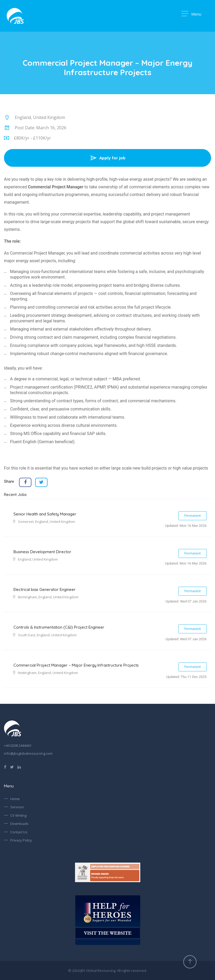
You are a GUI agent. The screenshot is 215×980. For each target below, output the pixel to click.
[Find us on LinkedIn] (19, 767)
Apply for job (108, 158)
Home (15, 799)
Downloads (19, 824)
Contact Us (19, 832)
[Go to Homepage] (15, 16)
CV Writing (18, 815)
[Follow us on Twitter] (12, 767)
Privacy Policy (21, 840)
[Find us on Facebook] (5, 767)
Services (17, 807)
